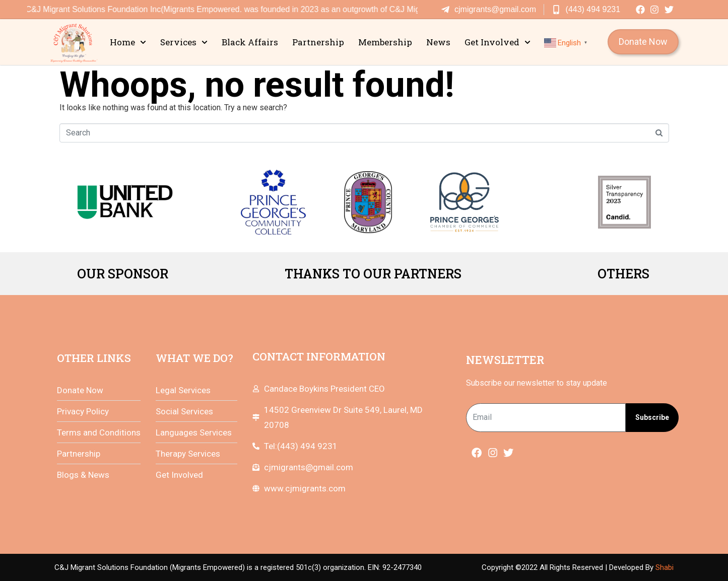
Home (128, 42)
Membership (385, 42)
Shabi (665, 567)
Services (184, 42)
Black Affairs (250, 42)
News (438, 42)
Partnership (318, 42)
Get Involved (498, 42)
